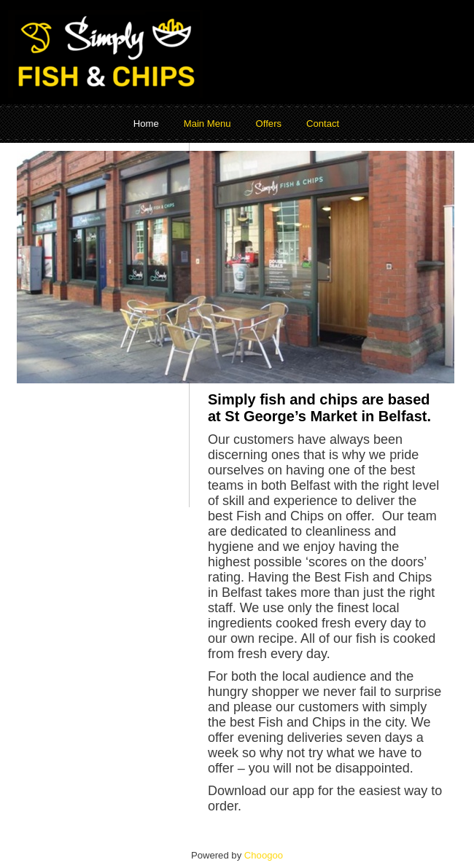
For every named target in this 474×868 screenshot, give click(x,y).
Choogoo (264, 855)
